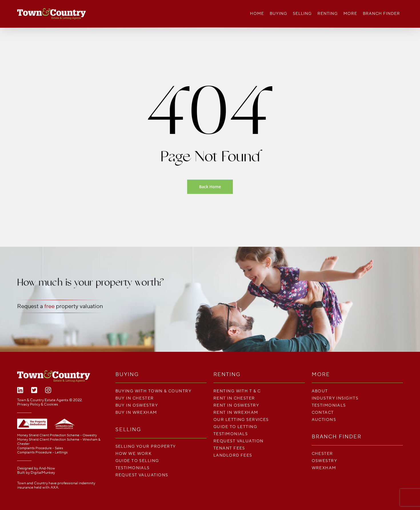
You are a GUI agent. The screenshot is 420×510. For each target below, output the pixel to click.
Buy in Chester (135, 398)
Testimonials (133, 468)
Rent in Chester (234, 398)
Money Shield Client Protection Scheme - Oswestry (57, 435)
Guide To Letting (235, 427)
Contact (323, 412)
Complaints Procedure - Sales (40, 448)
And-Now (47, 468)
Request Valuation (238, 441)
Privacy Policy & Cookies (38, 404)
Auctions (324, 420)
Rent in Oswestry (236, 405)
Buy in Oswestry (137, 405)
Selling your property (146, 446)
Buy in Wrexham (136, 412)
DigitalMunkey (43, 473)
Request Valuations (142, 475)
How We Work (134, 454)
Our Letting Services (241, 420)
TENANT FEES (229, 448)
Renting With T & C (237, 391)
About (320, 391)
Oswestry (325, 461)
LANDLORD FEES (233, 455)
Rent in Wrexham (236, 412)
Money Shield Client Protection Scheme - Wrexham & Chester (59, 442)
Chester (322, 454)
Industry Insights (335, 398)
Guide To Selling (137, 461)
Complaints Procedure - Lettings (42, 452)
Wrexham (324, 468)
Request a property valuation (60, 306)
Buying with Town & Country (153, 391)
